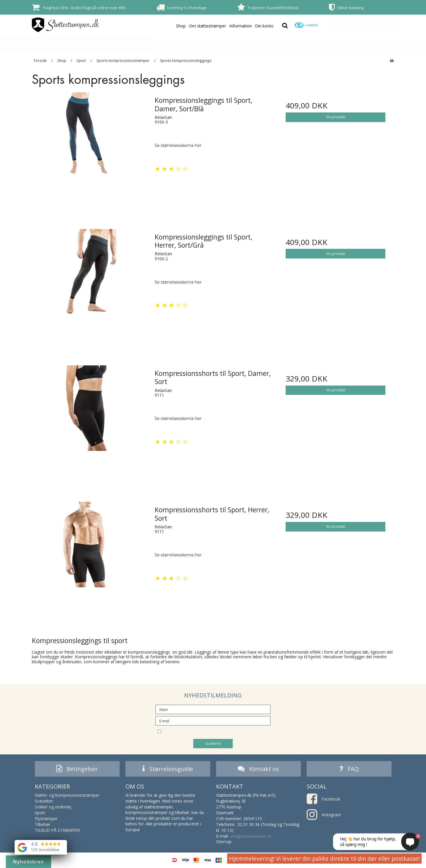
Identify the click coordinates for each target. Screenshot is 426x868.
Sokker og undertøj (184, 45)
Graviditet (128, 45)
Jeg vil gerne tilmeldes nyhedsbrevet (218, 731)
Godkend (213, 743)
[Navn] (213, 709)
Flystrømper (280, 45)
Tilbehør (326, 45)
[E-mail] (213, 720)
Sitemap (224, 843)
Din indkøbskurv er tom (363, 25)
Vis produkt (336, 117)
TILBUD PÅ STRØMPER (378, 45)
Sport (235, 45)
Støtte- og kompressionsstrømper (61, 45)
